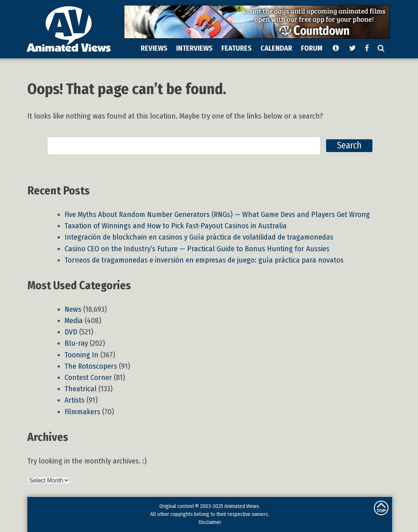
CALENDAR (276, 48)
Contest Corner (88, 378)
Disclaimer (210, 522)
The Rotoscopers (91, 366)
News (73, 309)
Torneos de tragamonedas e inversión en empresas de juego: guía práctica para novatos (204, 260)
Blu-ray (76, 343)
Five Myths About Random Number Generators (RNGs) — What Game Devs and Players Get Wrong (217, 215)
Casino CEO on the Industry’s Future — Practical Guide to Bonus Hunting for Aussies (197, 249)
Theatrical (81, 389)
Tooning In (82, 355)
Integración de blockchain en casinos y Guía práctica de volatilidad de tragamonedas (199, 237)
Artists (75, 400)
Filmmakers (82, 412)
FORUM (312, 48)
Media (74, 321)
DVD (71, 332)
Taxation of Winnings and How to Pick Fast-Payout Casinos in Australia (176, 226)
